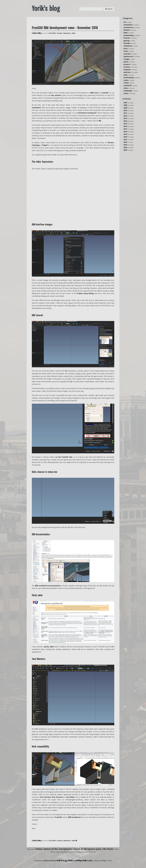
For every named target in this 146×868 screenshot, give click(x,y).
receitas (127, 67)
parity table (49, 647)
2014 (125, 121)
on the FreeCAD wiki (64, 457)
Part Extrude (46, 797)
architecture (128, 27)
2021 (125, 140)
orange (126, 59)
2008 (125, 105)
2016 (125, 126)
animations (128, 25)
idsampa (127, 43)
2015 (125, 124)
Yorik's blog (46, 8)
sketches (127, 72)
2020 (125, 137)
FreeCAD (105, 93)
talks (125, 75)
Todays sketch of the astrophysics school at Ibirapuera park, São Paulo (74, 849)
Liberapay (36, 145)
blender (127, 30)
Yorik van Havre (50, 861)
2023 (125, 145)
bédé (125, 33)
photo (126, 62)
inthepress (128, 46)
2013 (125, 118)
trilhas (126, 83)
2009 (125, 108)
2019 (125, 134)
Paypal (45, 145)
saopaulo (127, 70)
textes (126, 80)
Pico (105, 861)
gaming (126, 41)
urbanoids (128, 85)
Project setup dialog (85, 293)
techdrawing (129, 35)
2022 (125, 142)
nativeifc (127, 54)
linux (126, 49)
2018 (125, 132)
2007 (125, 103)
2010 (125, 110)
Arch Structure (58, 797)
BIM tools (94, 93)
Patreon (111, 143)
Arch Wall (70, 797)
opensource (128, 56)
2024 (125, 147)
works (126, 93)
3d (125, 22)
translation (36, 108)
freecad (127, 38)
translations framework (87, 113)
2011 (125, 113)
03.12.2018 (52, 33)
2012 (125, 116)
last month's (56, 95)
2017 (125, 129)
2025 (125, 150)
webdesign (128, 91)
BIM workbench (74, 817)
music (126, 51)
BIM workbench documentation (48, 586)
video (126, 88)
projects (127, 64)
